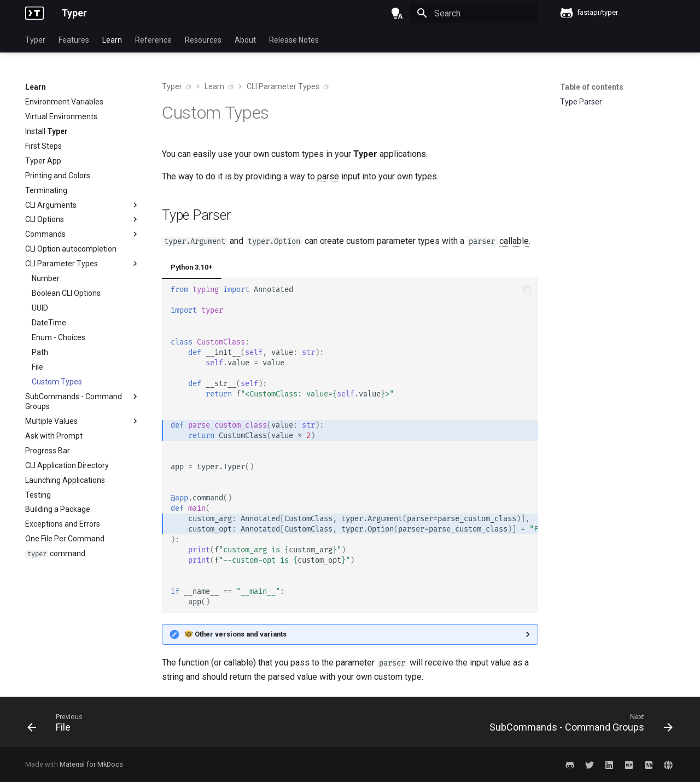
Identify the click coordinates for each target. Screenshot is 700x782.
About (245, 40)
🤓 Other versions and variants (235, 634)
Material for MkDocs (91, 764)
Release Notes (294, 40)
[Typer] (34, 13)
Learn (112, 40)
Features (74, 40)
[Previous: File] (58, 725)
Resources (203, 40)
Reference (153, 40)
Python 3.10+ (192, 267)
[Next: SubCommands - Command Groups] (578, 725)
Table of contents (592, 87)
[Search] (474, 13)
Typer (35, 40)
